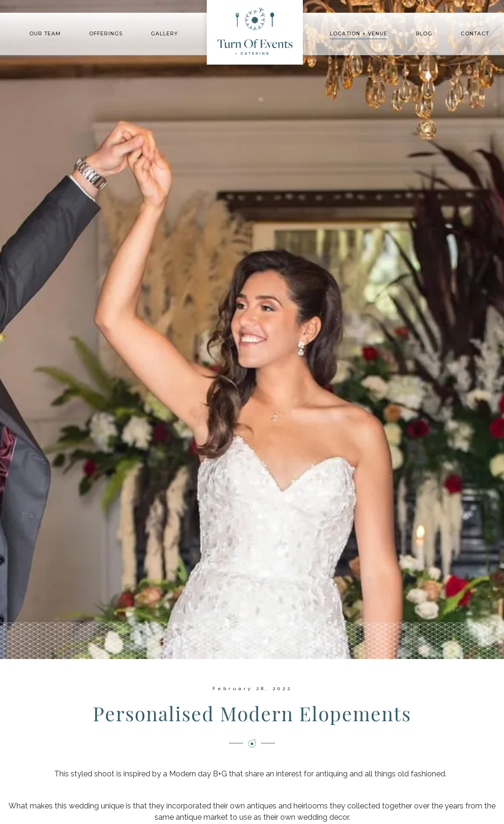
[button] (45, 34)
